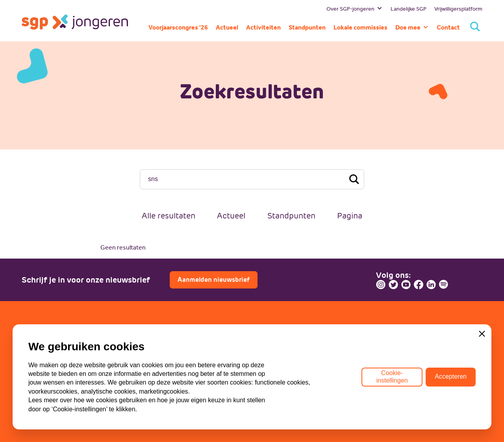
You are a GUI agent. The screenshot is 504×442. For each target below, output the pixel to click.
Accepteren (451, 376)
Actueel (231, 216)
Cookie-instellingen (392, 376)
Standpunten (291, 216)
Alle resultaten (169, 216)
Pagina (350, 216)
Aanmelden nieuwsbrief (214, 280)
